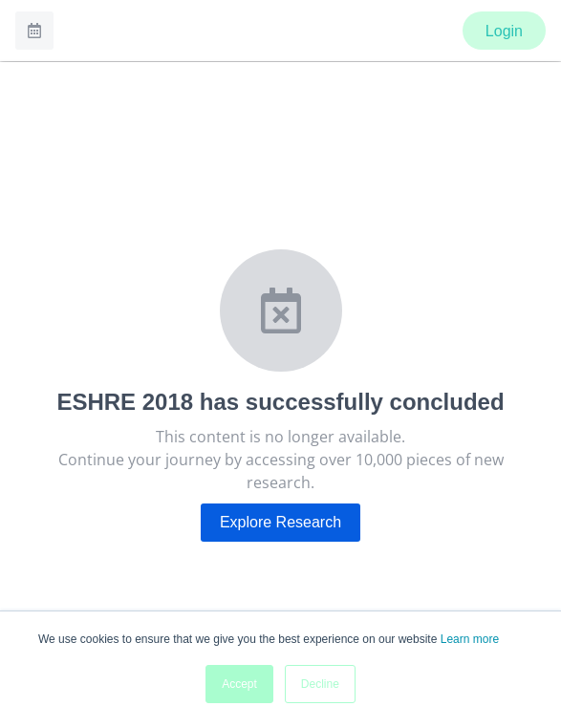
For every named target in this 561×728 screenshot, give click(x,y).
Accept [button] (239, 684)
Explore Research (280, 522)
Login (504, 31)
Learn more (470, 639)
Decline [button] (320, 684)
